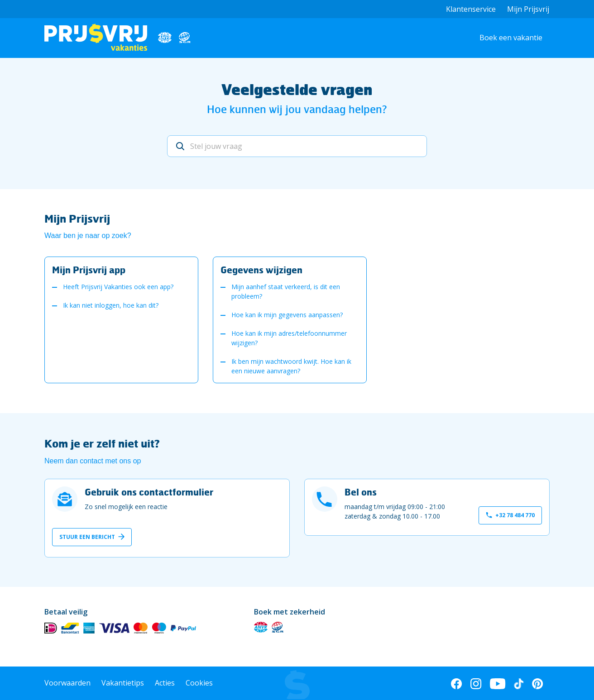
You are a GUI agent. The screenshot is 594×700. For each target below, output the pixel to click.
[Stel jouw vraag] (297, 146)
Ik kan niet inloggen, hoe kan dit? (111, 305)
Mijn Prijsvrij (528, 9)
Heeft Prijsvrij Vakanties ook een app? (118, 287)
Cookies (199, 683)
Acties (165, 683)
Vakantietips (123, 683)
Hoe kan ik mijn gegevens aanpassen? (287, 315)
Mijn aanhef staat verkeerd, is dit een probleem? (286, 291)
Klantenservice (471, 9)
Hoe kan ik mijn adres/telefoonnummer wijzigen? (289, 338)
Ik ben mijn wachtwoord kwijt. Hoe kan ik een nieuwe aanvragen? (291, 366)
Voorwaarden (67, 683)
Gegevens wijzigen (261, 270)
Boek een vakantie (511, 38)
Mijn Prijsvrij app (89, 270)
